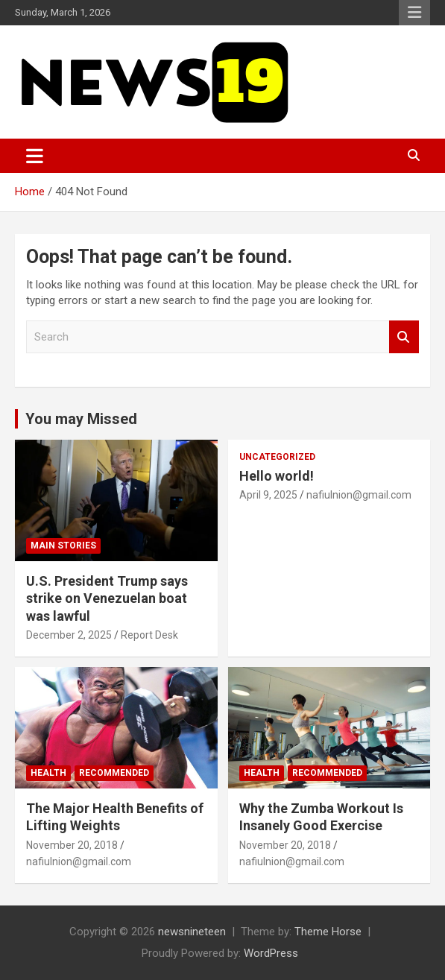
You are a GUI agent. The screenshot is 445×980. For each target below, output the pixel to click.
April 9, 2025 (268, 495)
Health (48, 773)
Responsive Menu (414, 13)
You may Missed (81, 419)
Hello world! (277, 476)
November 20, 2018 (72, 845)
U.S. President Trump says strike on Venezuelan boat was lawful (107, 598)
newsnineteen (192, 932)
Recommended (114, 773)
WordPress (271, 953)
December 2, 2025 (69, 635)
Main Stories (63, 546)
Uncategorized (277, 457)
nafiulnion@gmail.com (359, 495)
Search (404, 337)
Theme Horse (328, 932)
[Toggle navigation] (35, 156)
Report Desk (149, 635)
